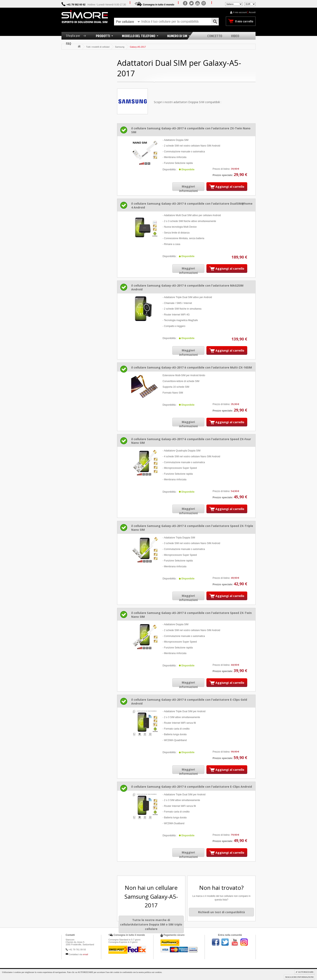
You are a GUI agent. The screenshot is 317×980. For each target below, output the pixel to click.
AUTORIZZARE (306, 972)
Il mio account (240, 12)
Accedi (252, 12)
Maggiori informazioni (188, 189)
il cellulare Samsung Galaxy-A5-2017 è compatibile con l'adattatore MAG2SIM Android (187, 287)
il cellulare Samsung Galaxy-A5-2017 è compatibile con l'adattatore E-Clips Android (192, 787)
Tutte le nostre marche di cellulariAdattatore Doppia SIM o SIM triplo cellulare (151, 924)
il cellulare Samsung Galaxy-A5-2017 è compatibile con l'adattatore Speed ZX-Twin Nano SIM (191, 615)
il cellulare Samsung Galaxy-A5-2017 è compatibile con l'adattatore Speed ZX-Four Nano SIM (191, 441)
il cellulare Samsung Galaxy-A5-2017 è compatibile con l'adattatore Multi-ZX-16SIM (192, 367)
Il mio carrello (244, 21)
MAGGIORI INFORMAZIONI (299, 977)
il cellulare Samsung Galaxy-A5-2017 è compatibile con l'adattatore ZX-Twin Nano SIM (191, 130)
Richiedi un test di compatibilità (221, 912)
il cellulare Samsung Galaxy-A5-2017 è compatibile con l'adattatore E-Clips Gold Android (189, 701)
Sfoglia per (77, 36)
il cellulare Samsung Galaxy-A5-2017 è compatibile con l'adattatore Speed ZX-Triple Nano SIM (192, 528)
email (85, 954)
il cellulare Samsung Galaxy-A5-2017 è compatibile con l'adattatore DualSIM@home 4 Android (192, 205)
